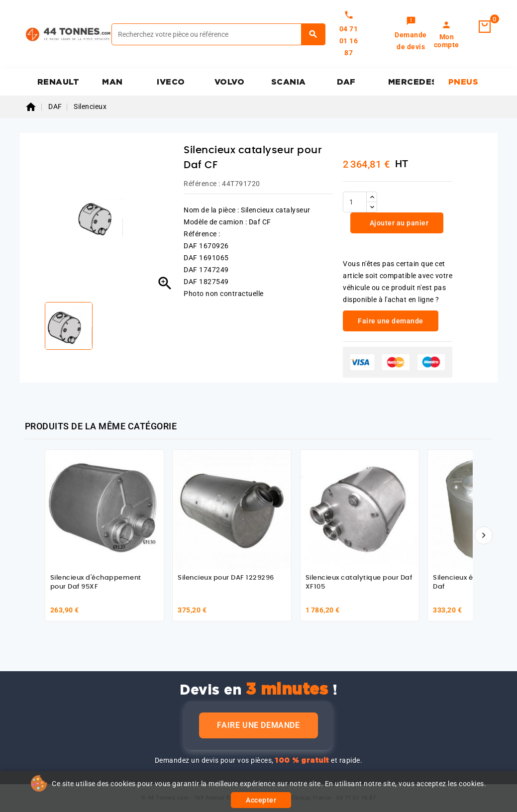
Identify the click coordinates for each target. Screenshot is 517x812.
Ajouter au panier (398, 223)
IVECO (171, 82)
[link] (411, 34)
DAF (346, 82)
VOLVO (230, 82)
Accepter (261, 800)
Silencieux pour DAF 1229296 (226, 578)
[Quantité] (355, 202)
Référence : (202, 184)
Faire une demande (258, 725)
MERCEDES (411, 82)
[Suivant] (484, 535)
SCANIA (289, 82)
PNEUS (464, 82)
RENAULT (58, 82)
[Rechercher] (218, 34)
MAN (112, 82)
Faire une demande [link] (391, 321)
